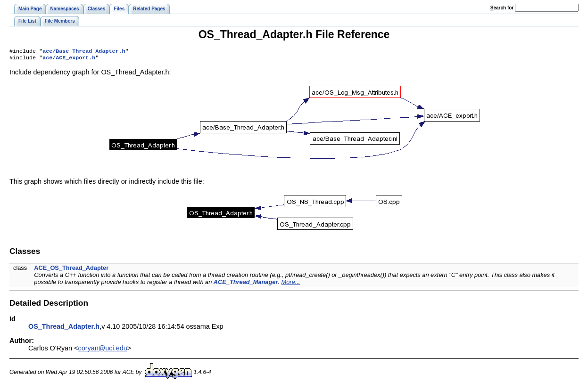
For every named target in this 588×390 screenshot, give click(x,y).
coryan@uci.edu (103, 350)
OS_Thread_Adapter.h (64, 328)
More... (291, 284)
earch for (502, 8)
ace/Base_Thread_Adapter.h (84, 52)
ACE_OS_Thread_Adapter (71, 270)
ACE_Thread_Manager (246, 284)
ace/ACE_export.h (69, 59)
